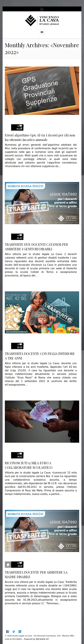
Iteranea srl (42, 639)
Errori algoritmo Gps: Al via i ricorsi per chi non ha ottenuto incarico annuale (40, 137)
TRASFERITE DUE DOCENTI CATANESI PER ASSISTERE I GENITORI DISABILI (36, 247)
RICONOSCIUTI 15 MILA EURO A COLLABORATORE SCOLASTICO (29, 465)
